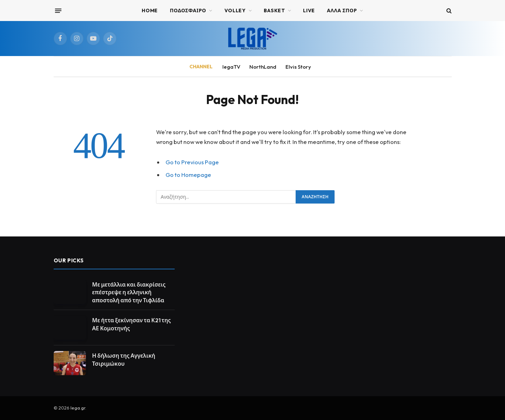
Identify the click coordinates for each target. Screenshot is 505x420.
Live (309, 11)
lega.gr (78, 408)
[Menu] (58, 11)
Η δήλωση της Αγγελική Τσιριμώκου (124, 360)
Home (150, 11)
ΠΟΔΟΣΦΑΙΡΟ (188, 11)
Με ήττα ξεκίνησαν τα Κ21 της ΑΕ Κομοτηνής (132, 324)
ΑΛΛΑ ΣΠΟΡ (342, 11)
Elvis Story (298, 67)
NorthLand (263, 67)
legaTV (231, 67)
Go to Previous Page (192, 162)
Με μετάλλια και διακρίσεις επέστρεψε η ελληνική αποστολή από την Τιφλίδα (129, 292)
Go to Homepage (188, 175)
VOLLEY (235, 11)
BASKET (274, 11)
